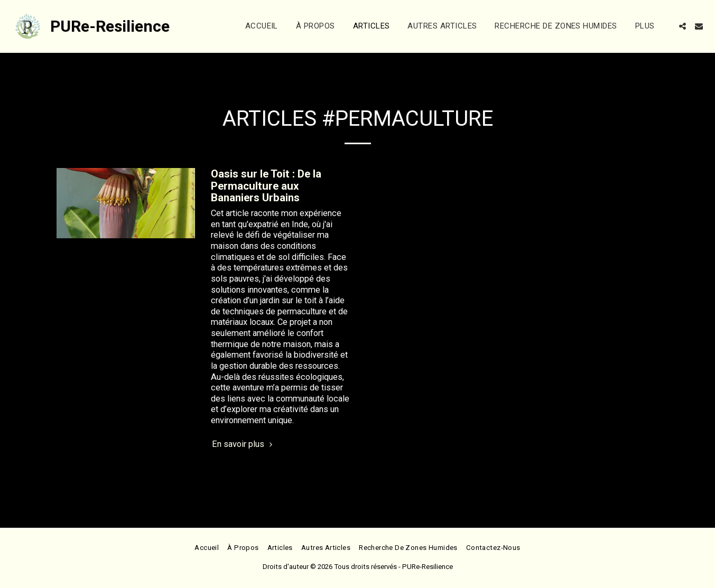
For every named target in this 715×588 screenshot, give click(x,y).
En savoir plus (244, 444)
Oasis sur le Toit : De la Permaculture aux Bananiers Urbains (266, 186)
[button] (682, 26)
